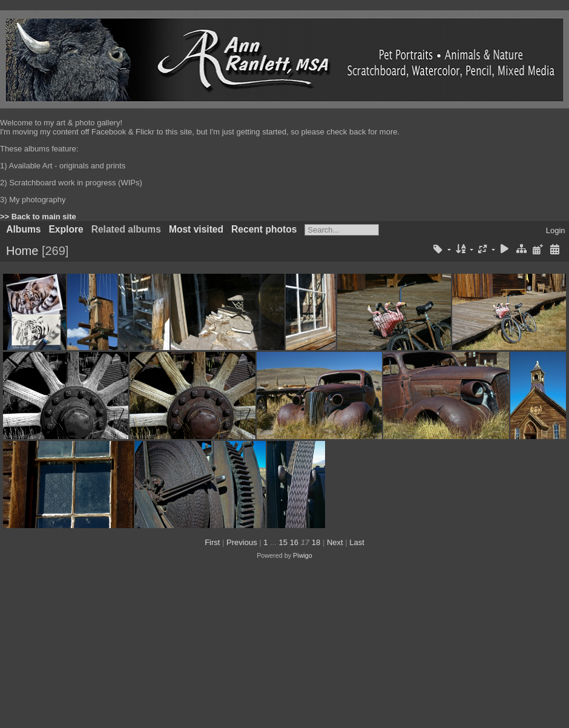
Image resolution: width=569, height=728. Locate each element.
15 (283, 542)
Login (556, 230)
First (212, 542)
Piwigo (303, 555)
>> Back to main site (38, 217)
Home (22, 251)
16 (294, 542)
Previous (242, 542)
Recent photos (264, 229)
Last (357, 542)
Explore (66, 229)
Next (335, 542)
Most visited (196, 229)
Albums (23, 229)
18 (316, 542)
